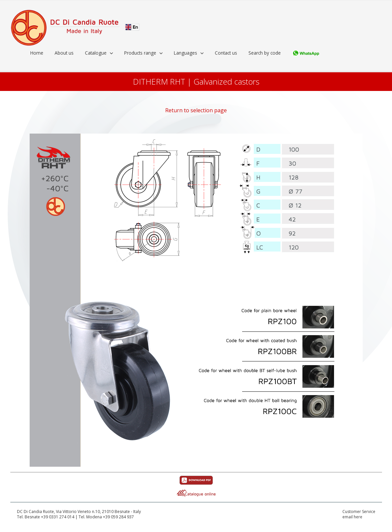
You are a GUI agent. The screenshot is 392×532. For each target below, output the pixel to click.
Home (37, 53)
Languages (186, 53)
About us (64, 53)
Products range (140, 53)
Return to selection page (196, 110)
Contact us (226, 53)
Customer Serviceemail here (359, 515)
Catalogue (96, 53)
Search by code (265, 53)
